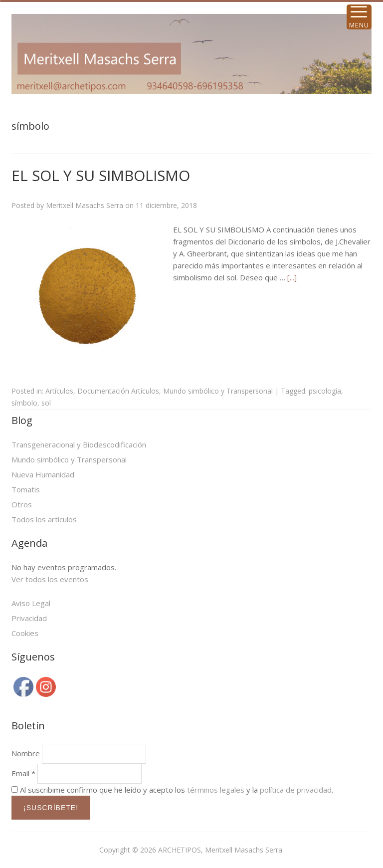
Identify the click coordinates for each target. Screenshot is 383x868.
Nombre (26, 753)
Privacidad (29, 618)
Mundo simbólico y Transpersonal (218, 391)
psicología (325, 391)
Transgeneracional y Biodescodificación (79, 444)
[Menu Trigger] (359, 17)
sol (46, 403)
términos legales (216, 790)
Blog (22, 420)
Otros (22, 504)
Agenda (29, 543)
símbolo (24, 403)
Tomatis (26, 489)
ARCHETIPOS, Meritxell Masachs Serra (220, 850)
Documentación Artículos (118, 391)
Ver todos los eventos (50, 579)
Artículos (59, 391)
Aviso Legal (31, 603)
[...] (292, 277)
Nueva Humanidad (43, 474)
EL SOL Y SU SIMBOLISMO (101, 175)
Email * (23, 773)
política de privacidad (296, 790)
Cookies (25, 633)
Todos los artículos (44, 519)
